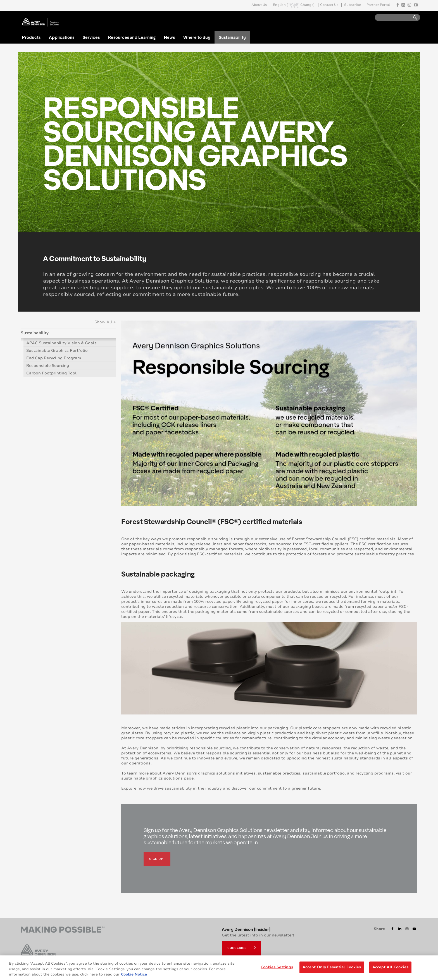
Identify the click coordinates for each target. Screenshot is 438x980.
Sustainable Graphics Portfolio (57, 351)
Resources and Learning (132, 37)
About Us (259, 5)
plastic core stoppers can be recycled (158, 738)
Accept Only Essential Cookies (332, 969)
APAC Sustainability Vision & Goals (61, 343)
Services (91, 37)
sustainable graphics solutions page (157, 778)
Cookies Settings (277, 969)
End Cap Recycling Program (54, 358)
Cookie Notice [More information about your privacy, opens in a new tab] (134, 977)
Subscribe (353, 5)
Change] (307, 5)
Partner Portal (378, 5)
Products (31, 37)
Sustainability (232, 37)
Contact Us (329, 5)
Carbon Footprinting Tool (51, 373)
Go (413, 18)
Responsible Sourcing (48, 366)
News (169, 37)
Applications (62, 37)
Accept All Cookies (390, 969)
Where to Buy (197, 37)
